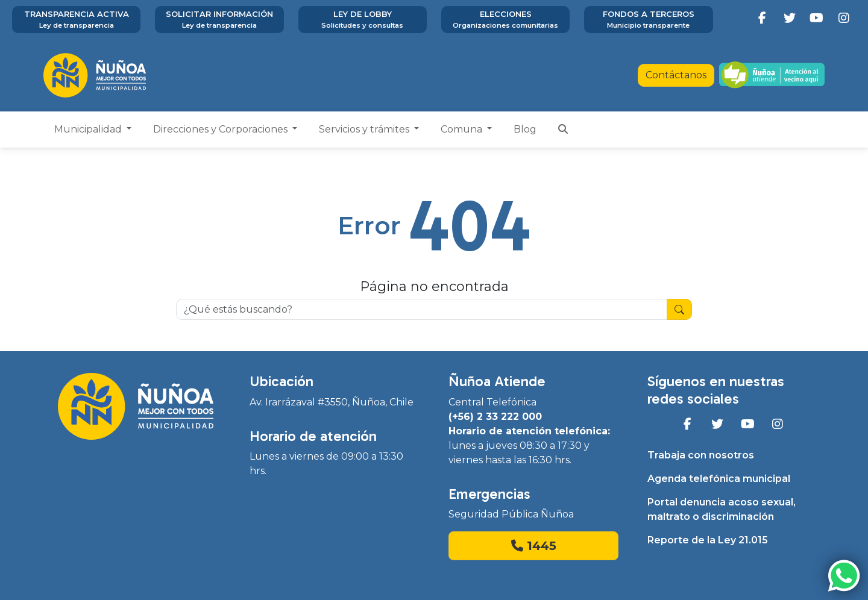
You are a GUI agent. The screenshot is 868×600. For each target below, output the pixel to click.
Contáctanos (676, 75)
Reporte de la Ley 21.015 (708, 540)
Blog (525, 129)
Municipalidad (89, 129)
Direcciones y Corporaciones (222, 129)
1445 (534, 546)
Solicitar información (219, 20)
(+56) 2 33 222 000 (495, 417)
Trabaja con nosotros (701, 455)
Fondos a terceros (648, 20)
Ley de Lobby (363, 20)
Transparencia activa (76, 20)
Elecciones (505, 20)
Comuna (463, 129)
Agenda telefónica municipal (719, 479)
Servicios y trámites (365, 129)
